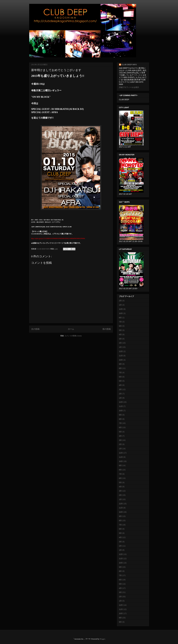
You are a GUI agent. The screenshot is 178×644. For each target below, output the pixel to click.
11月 (121, 356)
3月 (120, 339)
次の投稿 (35, 329)
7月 (120, 322)
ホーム (71, 329)
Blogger (102, 639)
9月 (120, 364)
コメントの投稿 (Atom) (73, 336)
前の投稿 (107, 329)
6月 (120, 326)
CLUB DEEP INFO (44, 249)
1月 (120, 305)
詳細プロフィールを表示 (129, 87)
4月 (120, 335)
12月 (121, 309)
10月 (121, 313)
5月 (120, 330)
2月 (120, 301)
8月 (120, 318)
